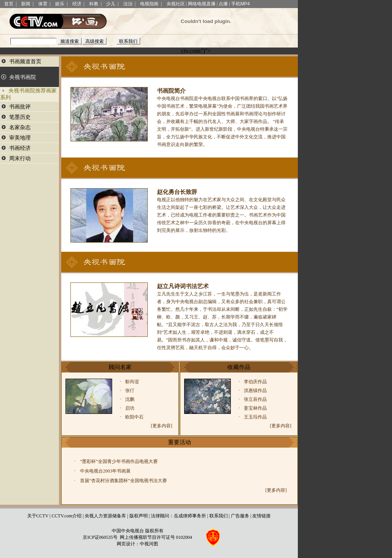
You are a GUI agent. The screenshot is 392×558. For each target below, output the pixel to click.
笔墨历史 (20, 117)
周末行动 (20, 158)
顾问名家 (120, 367)
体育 (43, 4)
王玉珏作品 (255, 417)
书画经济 (20, 148)
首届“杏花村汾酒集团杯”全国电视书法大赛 (123, 481)
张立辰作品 (255, 399)
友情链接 (261, 516)
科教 (94, 4)
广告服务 (240, 516)
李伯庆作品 (255, 382)
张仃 (130, 391)
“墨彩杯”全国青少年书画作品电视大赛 (119, 461)
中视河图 (149, 544)
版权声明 (139, 516)
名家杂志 (20, 127)
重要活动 (180, 442)
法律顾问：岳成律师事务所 (178, 516)
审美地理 (20, 138)
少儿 (111, 4)
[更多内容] (162, 426)
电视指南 (149, 4)
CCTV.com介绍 (67, 516)
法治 (128, 4)
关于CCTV (38, 516)
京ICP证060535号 (100, 537)
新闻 (26, 4)
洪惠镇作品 (255, 391)
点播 (223, 4)
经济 (77, 4)
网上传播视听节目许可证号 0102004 (156, 537)
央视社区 (176, 4)
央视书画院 (23, 77)
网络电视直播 (202, 4)
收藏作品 (239, 367)
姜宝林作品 (255, 408)
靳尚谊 (132, 382)
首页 (9, 4)
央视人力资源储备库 (105, 516)
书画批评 (20, 107)
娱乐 (60, 4)
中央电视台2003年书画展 (105, 471)
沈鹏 (130, 399)
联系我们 (219, 516)
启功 (130, 408)
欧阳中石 (134, 417)
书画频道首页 (25, 62)
